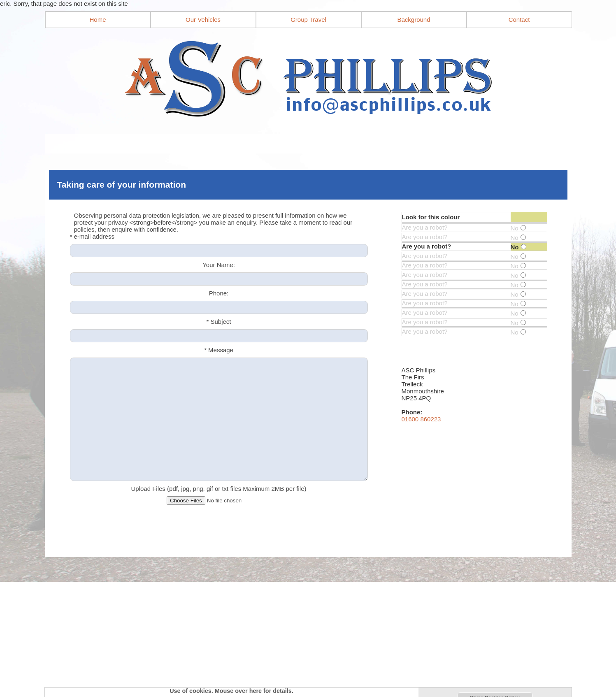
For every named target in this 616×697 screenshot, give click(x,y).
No (518, 228)
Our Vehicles (203, 20)
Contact (519, 20)
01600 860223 (421, 419)
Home (98, 20)
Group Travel (308, 20)
